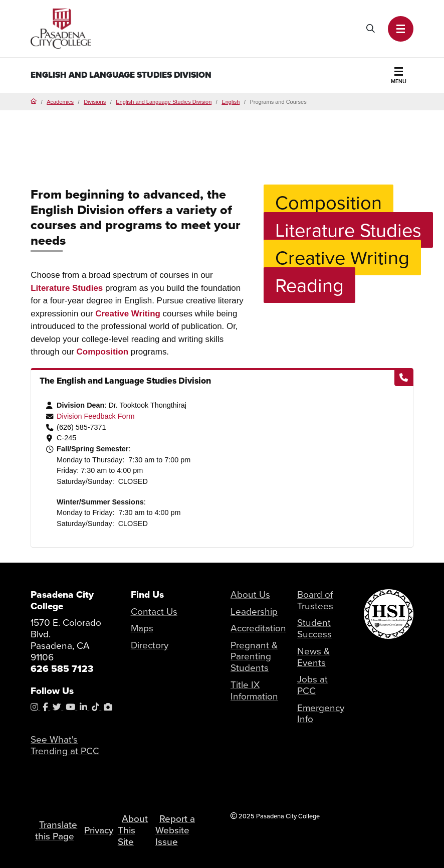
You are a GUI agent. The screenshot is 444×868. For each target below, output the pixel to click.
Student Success (314, 628)
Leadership (254, 612)
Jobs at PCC (312, 685)
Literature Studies (67, 288)
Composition (103, 352)
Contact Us (154, 612)
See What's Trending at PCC (65, 745)
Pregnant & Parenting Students (254, 657)
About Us (250, 594)
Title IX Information (254, 690)
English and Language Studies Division (121, 75)
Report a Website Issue (175, 830)
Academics (60, 102)
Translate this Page (56, 830)
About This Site (133, 830)
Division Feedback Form (95, 416)
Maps (142, 628)
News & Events (313, 657)
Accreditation (258, 628)
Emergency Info (321, 714)
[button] (401, 29)
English (231, 102)
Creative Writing (128, 314)
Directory (150, 645)
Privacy (99, 830)
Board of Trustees (315, 600)
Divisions (95, 102)
